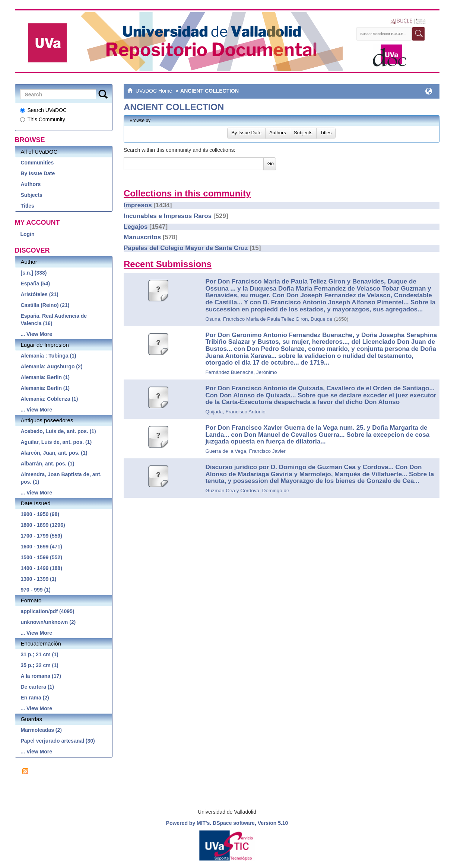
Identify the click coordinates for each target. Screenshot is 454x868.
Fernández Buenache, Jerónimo (241, 372)
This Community (43, 119)
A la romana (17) (41, 676)
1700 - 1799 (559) (42, 536)
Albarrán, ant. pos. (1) (48, 464)
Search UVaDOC (44, 110)
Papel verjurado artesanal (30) (58, 741)
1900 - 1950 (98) (40, 514)
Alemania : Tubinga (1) (49, 356)
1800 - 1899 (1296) (43, 525)
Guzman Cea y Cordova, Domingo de (247, 491)
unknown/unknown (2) (48, 622)
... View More (37, 334)
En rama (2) (35, 698)
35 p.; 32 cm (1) (40, 665)
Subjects (32, 195)
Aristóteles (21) (40, 294)
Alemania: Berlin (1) (45, 377)
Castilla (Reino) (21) (45, 305)
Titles (28, 206)
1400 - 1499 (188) (42, 568)
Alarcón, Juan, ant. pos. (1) (54, 453)
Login (28, 234)
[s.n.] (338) (34, 273)
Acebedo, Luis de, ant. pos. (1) (58, 431)
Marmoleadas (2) (41, 730)
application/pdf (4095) (48, 611)
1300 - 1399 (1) (39, 579)
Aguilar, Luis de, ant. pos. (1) (56, 442)
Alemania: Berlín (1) (45, 388)
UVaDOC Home (154, 91)
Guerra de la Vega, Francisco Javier (245, 451)
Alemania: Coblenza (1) (50, 399)
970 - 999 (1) (36, 590)
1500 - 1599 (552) (42, 557)
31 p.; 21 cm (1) (40, 654)
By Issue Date (38, 173)
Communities (37, 163)
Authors (31, 184)
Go (271, 164)
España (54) (36, 284)
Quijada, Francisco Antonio (235, 412)
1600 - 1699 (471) (42, 547)
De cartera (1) (38, 687)
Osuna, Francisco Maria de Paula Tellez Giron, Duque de (269, 319)
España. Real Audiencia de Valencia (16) (54, 320)
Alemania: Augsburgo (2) (52, 366)
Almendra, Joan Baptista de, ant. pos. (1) (61, 478)
